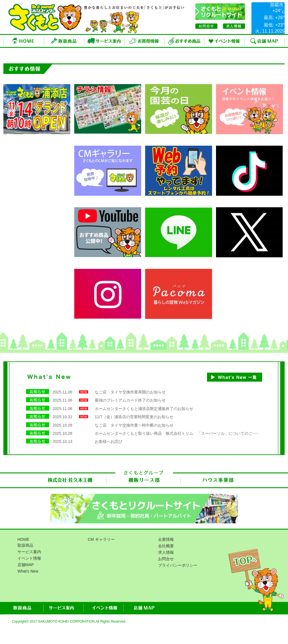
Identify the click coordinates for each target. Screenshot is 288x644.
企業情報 (166, 539)
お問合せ (166, 559)
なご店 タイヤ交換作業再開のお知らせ (130, 392)
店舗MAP (265, 41)
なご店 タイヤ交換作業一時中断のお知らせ (134, 425)
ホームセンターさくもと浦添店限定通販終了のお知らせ (144, 409)
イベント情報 (225, 41)
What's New (28, 571)
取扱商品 (64, 41)
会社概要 (166, 546)
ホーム (24, 41)
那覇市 (277, 5)
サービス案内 (104, 41)
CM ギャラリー (101, 539)
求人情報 (166, 552)
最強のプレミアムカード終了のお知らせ (130, 400)
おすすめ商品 (184, 41)
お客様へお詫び (109, 442)
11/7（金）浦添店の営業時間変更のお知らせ (134, 417)
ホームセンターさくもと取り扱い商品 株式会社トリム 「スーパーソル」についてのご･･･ (176, 433)
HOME (23, 539)
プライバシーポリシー (178, 565)
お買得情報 (144, 41)
